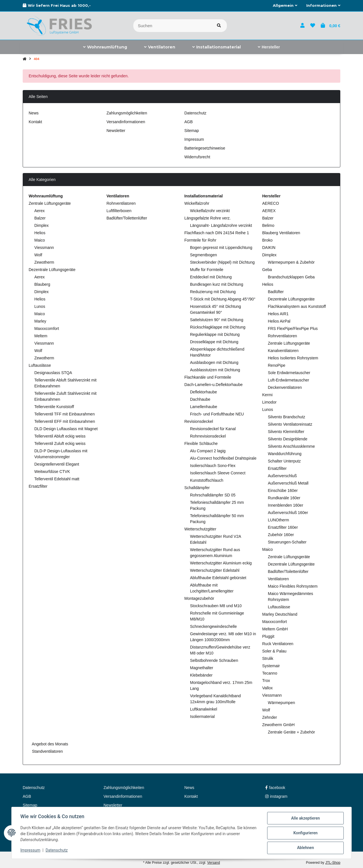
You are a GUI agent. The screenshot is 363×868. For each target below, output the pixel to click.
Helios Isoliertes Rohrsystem (293, 358)
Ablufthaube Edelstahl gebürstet (218, 578)
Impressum (31, 850)
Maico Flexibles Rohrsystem (293, 586)
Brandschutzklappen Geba (291, 277)
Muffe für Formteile (207, 270)
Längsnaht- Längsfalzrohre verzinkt (221, 225)
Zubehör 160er (281, 535)
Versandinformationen (126, 122)
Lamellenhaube (204, 407)
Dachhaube (200, 399)
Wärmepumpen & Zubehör (291, 262)
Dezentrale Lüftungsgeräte (52, 270)
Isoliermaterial (202, 716)
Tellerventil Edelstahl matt (57, 479)
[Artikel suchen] (219, 26)
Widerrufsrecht (197, 157)
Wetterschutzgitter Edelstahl (215, 570)
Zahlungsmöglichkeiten (127, 113)
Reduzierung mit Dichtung (213, 292)
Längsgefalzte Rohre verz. (207, 218)
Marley (40, 321)
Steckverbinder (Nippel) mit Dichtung (222, 262)
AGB (189, 122)
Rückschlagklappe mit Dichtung (218, 327)
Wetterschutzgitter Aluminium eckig (221, 563)
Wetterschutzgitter (200, 529)
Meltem (41, 336)
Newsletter (116, 131)
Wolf (38, 255)
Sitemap (192, 131)
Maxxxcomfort (47, 329)
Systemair (271, 666)
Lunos (40, 306)
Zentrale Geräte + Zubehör (292, 732)
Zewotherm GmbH (278, 725)
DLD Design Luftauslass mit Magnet (66, 429)
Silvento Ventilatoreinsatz (290, 424)
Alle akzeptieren (305, 818)
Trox (266, 681)
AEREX (269, 211)
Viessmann (44, 248)
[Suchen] (172, 26)
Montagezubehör (199, 598)
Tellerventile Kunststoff (54, 407)
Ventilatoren (278, 579)
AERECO (271, 203)
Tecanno (270, 673)
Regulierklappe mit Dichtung (215, 334)
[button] (285, 6)
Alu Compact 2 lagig (208, 451)
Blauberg (42, 284)
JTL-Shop (333, 863)
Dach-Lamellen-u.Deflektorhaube (213, 385)
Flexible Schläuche (201, 443)
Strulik (268, 658)
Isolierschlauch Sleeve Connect (218, 473)
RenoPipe (277, 365)
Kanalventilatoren (283, 351)
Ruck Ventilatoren (278, 644)
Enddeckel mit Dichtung (211, 277)
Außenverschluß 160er (288, 513)
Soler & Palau (275, 651)
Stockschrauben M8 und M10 (216, 606)
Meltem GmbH (275, 629)
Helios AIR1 (278, 314)
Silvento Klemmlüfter (286, 432)
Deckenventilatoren (285, 387)
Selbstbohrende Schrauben (214, 660)
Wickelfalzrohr (197, 203)
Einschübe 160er (283, 490)
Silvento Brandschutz (287, 417)
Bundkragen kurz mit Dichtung (217, 284)
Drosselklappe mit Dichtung (214, 342)
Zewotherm (44, 262)
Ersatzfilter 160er (283, 527)
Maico (40, 240)
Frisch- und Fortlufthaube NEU (217, 414)
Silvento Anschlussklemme (292, 446)
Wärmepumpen (282, 703)
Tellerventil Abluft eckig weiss (60, 436)
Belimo (268, 225)
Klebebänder (201, 675)
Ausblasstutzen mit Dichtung (215, 370)
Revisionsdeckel (199, 421)
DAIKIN (269, 248)
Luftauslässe (40, 365)
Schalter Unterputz (284, 461)
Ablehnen (305, 848)
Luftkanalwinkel (204, 709)
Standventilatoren (47, 751)
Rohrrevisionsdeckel (208, 436)
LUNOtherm (279, 520)
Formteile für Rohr (200, 240)
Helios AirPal (279, 321)
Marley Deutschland (280, 614)
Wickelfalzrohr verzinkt (210, 211)
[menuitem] (105, 47)
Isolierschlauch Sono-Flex (213, 466)
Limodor (270, 402)
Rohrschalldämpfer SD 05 (213, 495)
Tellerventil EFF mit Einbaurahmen (65, 421)
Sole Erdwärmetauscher (289, 373)
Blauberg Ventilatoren (281, 233)
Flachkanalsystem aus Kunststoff (297, 306)
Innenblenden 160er (286, 505)
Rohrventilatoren (121, 203)
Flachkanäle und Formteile (208, 377)
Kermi (268, 395)
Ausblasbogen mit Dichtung (214, 362)
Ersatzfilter (38, 486)
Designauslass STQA (53, 373)
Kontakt (35, 122)
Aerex (40, 211)
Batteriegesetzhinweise (205, 148)
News (34, 113)
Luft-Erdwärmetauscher (289, 380)
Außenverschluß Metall (288, 483)
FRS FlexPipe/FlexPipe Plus (293, 329)
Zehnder (270, 717)
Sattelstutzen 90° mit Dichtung (217, 320)
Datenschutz (57, 850)
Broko (268, 240)
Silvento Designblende (288, 439)
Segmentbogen (203, 255)
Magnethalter (202, 668)
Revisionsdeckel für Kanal (213, 429)
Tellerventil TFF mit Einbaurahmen (65, 414)
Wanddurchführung (285, 454)
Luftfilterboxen (119, 211)
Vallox (268, 688)
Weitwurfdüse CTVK (52, 472)
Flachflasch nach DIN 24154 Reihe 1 (217, 233)
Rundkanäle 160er (284, 498)
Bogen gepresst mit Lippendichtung (221, 248)
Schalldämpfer (197, 488)
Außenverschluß (282, 476)
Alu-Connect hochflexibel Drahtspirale (223, 458)
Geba (267, 270)
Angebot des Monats (50, 744)
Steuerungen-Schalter (287, 542)
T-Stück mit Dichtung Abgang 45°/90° (223, 299)
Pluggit (268, 636)
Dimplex (42, 225)
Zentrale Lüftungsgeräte (50, 203)
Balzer (40, 218)
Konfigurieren (305, 833)
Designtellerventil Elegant (57, 464)
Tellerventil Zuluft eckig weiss (60, 443)
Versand (214, 863)
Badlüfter (276, 292)
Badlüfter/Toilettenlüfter (127, 218)
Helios (40, 233)
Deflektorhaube (203, 392)
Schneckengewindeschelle (213, 626)
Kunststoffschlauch (207, 480)
